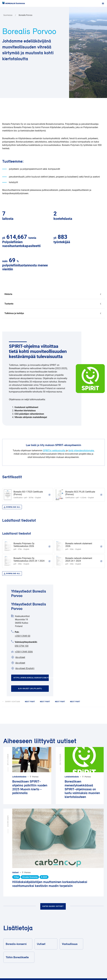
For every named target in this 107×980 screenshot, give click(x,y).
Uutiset (46, 944)
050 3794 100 (22, 646)
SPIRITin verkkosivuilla (54, 451)
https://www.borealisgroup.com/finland (31, 678)
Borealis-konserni (18, 944)
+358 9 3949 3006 (24, 652)
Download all (12, 507)
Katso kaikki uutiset (53, 906)
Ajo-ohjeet (20, 657)
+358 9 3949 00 (23, 636)
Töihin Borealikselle (19, 957)
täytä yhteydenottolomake (81, 451)
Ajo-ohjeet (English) (25, 668)
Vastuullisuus (71, 944)
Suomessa (20, 3)
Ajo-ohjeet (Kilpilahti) (30, 689)
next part (30, 702)
